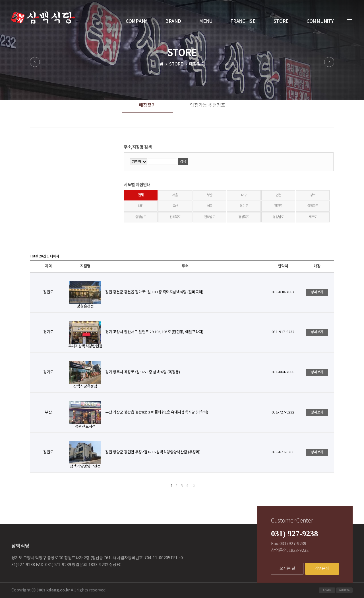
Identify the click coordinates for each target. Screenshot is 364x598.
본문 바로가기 (0, 0)
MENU (206, 21)
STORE (281, 21)
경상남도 (278, 217)
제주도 (313, 217)
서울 (175, 195)
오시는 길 (287, 569)
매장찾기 (147, 105)
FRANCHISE (243, 21)
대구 (244, 195)
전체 (141, 195)
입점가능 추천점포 (208, 105)
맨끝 (193, 486)
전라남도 (209, 217)
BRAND (173, 21)
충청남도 (141, 217)
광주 (313, 195)
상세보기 (317, 292)
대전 (141, 206)
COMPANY (136, 21)
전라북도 (175, 217)
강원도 (278, 206)
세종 (210, 206)
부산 (210, 195)
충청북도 (313, 206)
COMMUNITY (320, 21)
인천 (278, 195)
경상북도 (244, 217)
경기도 (244, 206)
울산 (175, 206)
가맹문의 (322, 569)
